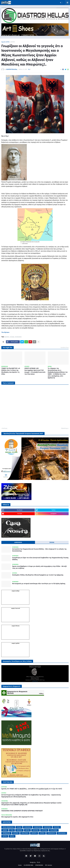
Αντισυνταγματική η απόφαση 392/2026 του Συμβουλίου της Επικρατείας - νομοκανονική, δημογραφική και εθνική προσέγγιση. (31, 796)
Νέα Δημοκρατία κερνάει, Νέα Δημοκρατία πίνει (17, 817)
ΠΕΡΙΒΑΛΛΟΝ (6, 833)
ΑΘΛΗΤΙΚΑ (36, 830)
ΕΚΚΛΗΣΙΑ (19, 830)
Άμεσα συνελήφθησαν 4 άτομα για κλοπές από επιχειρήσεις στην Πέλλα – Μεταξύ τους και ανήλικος (39, 567)
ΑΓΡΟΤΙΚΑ (44, 830)
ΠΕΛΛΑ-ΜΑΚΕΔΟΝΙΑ (8, 827)
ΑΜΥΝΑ (27, 830)
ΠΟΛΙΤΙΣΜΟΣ (54, 830)
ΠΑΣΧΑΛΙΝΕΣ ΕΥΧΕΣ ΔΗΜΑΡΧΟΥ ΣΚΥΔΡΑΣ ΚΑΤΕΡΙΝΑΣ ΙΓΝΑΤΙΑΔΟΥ (22, 811)
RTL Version (49, 865)
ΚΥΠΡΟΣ (42, 833)
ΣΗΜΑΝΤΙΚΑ (37, 827)
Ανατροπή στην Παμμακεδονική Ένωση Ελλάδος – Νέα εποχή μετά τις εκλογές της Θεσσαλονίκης (39, 550)
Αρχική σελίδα (5, 42)
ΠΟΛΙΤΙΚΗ (57, 827)
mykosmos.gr (35, 681)
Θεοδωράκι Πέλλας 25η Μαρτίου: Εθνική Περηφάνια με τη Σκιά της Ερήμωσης (38, 575)
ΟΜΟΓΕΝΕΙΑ (25, 833)
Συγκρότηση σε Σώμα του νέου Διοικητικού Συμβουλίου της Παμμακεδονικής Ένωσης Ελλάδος (40, 559)
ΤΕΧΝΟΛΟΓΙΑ (51, 833)
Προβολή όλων (65, 347)
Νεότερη (5, 428)
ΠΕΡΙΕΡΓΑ (34, 833)
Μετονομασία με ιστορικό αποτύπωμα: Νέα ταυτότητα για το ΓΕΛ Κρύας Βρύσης (39, 584)
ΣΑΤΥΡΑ (5, 836)
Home (20, 865)
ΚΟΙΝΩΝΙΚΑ (18, 337)
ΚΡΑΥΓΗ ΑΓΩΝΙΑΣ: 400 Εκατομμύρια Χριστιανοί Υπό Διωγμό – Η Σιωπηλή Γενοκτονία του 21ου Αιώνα (35, 371)
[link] (5, 332)
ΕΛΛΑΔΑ (12, 337)
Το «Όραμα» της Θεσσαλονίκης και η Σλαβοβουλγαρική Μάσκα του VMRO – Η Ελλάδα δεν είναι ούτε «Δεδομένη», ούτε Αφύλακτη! (58, 373)
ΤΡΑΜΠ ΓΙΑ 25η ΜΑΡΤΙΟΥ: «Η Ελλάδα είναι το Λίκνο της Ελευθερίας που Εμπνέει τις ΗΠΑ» (11, 371)
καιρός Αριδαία (16, 643)
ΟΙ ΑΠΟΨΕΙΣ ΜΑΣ (28, 865)
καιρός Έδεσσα (15, 626)
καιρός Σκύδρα (16, 591)
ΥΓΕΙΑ (12, 830)
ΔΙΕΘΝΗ (13, 42)
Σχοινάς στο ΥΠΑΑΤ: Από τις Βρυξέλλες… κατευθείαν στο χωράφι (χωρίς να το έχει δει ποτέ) (32, 789)
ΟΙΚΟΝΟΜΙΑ (47, 827)
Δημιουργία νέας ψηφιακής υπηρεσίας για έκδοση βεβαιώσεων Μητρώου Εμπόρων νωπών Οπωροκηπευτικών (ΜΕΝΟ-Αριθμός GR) (31, 804)
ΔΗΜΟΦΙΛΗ (18, 542)
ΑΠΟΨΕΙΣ (16, 833)
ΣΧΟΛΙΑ (52, 542)
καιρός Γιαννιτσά (16, 608)
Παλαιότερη (64, 428)
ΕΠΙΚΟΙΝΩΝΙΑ (62, 833)
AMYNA (12, 836)
